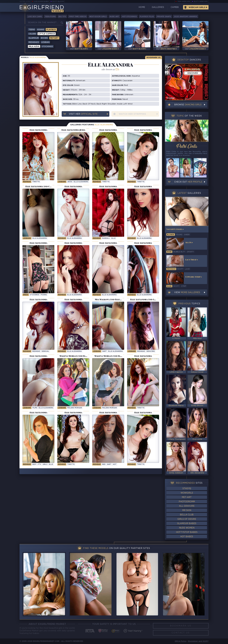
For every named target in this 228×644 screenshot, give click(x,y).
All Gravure (187, 506)
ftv (39, 464)
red (104, 464)
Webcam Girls (197, 7)
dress (26, 295)
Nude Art (114, 17)
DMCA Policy (181, 641)
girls (45, 464)
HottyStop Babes (187, 532)
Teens (32, 30)
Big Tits (62, 17)
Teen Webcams (184, 2)
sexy (34, 464)
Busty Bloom (58, 2)
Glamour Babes (187, 524)
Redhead (27, 182)
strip (184, 286)
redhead (36, 351)
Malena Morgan (75, 408)
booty (180, 269)
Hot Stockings (129, 17)
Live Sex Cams (35, 17)
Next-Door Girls (98, 17)
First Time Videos (78, 17)
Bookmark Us (154, 58)
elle (113, 238)
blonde (171, 235)
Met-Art (187, 497)
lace (187, 269)
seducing (151, 351)
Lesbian (45, 42)
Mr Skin (187, 510)
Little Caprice (47, 34)
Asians (41, 30)
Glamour (34, 38)
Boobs (44, 38)
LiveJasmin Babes (41, 2)
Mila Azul (34, 47)
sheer (187, 235)
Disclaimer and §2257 (198, 641)
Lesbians (62, 182)
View (187, 293)
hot (115, 464)
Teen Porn (50, 17)
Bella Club (187, 515)
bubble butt (179, 252)
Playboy (51, 30)
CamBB (175, 7)
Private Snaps (164, 17)
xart (104, 351)
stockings (35, 295)
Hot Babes (187, 537)
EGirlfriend (42, 8)
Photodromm (187, 502)
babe (169, 252)
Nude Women (187, 528)
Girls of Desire (187, 519)
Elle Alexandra (81, 182)
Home (142, 7)
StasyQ (187, 489)
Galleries (158, 7)
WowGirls (187, 493)
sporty (190, 252)
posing (44, 295)
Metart (54, 38)
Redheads (34, 42)
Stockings (47, 47)
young (179, 235)
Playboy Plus (147, 17)
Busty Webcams (201, 2)
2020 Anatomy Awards (186, 17)
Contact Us (181, 633)
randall (106, 238)
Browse (188, 105)
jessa (70, 182)
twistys (36, 182)
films (35, 408)
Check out (188, 182)
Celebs (32, 34)
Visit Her (83, 114)
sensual (45, 351)
